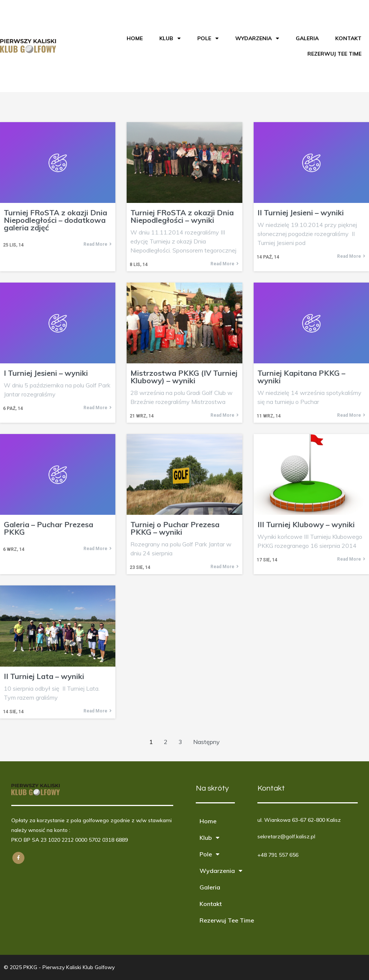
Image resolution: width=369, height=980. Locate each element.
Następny (206, 742)
